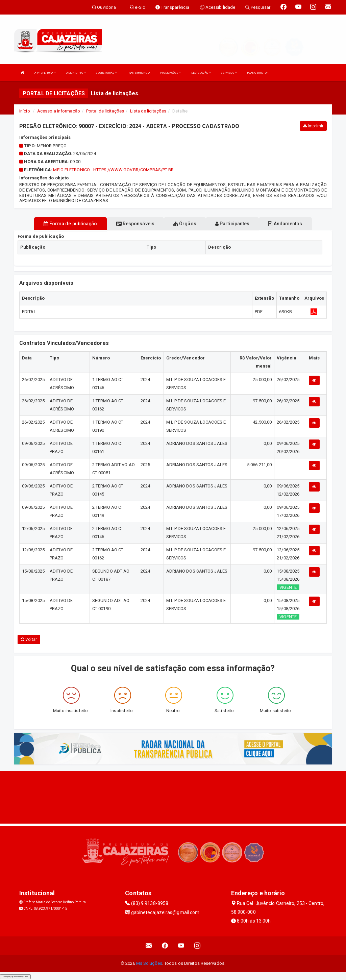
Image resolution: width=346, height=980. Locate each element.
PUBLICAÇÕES (170, 73)
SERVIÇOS (229, 73)
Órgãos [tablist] (185, 224)
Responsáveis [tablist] (135, 224)
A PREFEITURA (45, 73)
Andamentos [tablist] (285, 224)
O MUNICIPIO (76, 73)
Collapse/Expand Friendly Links (15, 977)
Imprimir (313, 126)
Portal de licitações (105, 111)
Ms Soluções (149, 963)
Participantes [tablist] (232, 224)
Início (25, 111)
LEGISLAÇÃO (201, 73)
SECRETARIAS (106, 73)
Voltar (29, 639)
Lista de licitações (148, 111)
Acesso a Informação (59, 111)
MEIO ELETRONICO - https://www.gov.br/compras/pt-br (113, 170)
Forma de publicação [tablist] (70, 224)
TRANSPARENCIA (139, 73)
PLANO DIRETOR (258, 73)
